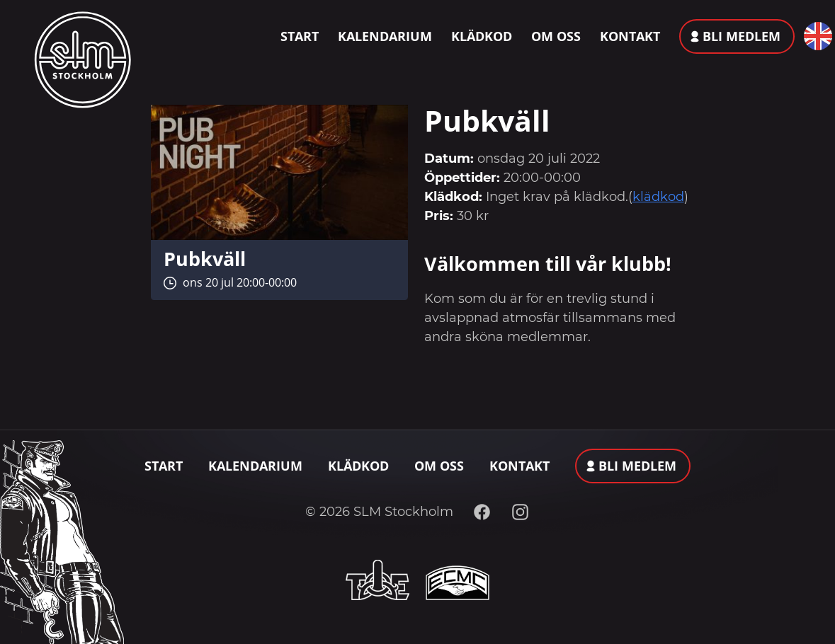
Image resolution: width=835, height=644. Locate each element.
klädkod (658, 197)
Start (300, 36)
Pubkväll (205, 259)
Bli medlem (742, 36)
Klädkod (482, 36)
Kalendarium (385, 36)
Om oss (556, 36)
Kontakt (630, 36)
